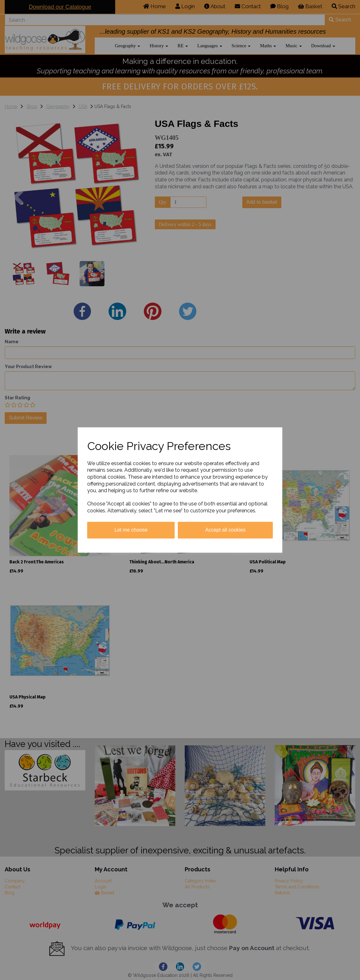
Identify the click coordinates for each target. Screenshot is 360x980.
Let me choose (131, 530)
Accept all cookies (225, 530)
